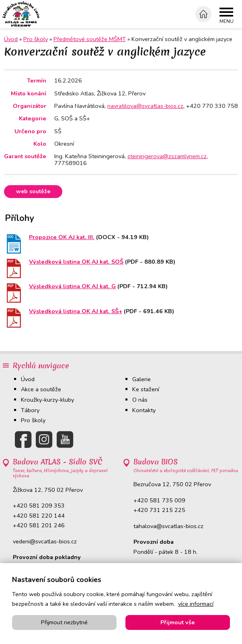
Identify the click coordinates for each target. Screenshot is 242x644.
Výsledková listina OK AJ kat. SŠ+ (76, 311)
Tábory (30, 410)
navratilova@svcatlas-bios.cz (145, 106)
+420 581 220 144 (39, 516)
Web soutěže (34, 192)
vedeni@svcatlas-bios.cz (45, 541)
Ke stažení (146, 390)
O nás (140, 400)
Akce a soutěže (41, 390)
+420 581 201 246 (39, 526)
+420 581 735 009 (159, 500)
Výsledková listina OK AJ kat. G (72, 287)
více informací (196, 604)
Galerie (142, 379)
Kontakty (144, 410)
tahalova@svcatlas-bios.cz (168, 526)
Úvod (28, 379)
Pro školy (36, 39)
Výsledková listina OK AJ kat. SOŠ (76, 262)
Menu (227, 22)
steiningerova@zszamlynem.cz (167, 156)
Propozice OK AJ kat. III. (62, 237)
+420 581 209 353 (39, 506)
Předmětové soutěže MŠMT (90, 39)
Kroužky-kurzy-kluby (47, 400)
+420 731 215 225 (159, 510)
